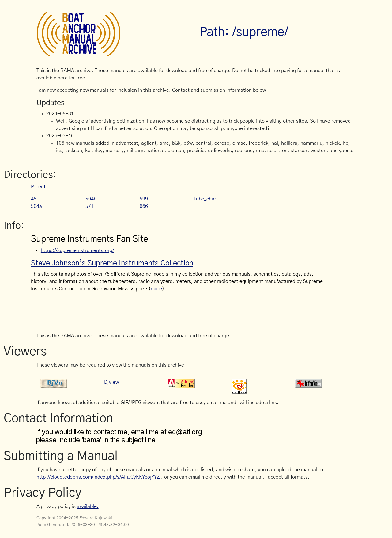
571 (90, 206)
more (156, 289)
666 (144, 206)
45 (34, 199)
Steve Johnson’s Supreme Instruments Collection (112, 263)
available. (88, 506)
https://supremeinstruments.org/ (77, 250)
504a (36, 206)
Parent (38, 187)
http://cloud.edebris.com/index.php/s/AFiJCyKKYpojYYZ (98, 477)
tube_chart (206, 199)
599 (144, 199)
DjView (111, 382)
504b (91, 199)
